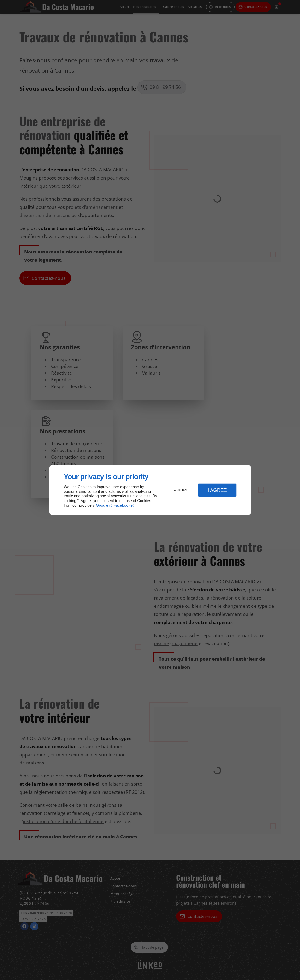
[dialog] (150, 490)
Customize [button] (181, 490)
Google (102, 505)
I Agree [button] (217, 490)
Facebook (122, 505)
